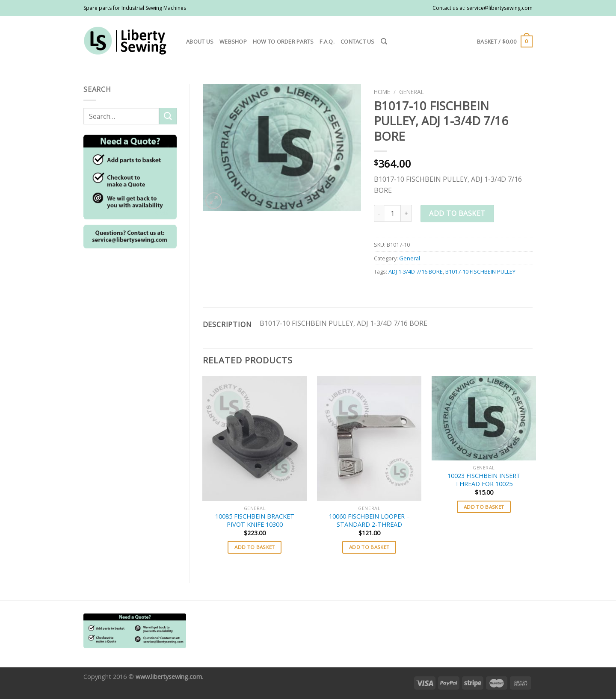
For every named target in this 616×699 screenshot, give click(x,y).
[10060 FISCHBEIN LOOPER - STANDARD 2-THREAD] (369, 439)
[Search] (384, 41)
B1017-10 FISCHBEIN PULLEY (480, 271)
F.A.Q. (327, 41)
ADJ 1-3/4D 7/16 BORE (416, 271)
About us (200, 41)
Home (382, 92)
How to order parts (283, 41)
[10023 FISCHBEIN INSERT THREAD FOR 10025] (484, 419)
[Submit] (168, 116)
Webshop (233, 41)
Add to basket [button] (255, 547)
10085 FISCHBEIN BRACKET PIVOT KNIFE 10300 (255, 521)
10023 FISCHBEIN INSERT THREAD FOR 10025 (484, 480)
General (412, 92)
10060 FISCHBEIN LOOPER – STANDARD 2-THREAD (369, 521)
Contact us (358, 41)
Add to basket (457, 213)
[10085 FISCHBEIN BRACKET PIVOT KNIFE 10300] (255, 439)
